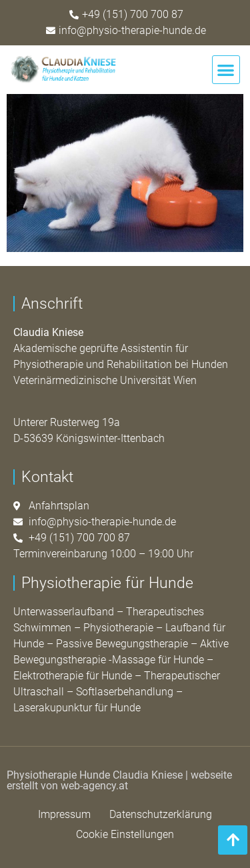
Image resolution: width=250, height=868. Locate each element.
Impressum (64, 814)
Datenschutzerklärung (161, 814)
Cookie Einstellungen (125, 834)
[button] (226, 70)
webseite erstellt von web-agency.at (119, 780)
